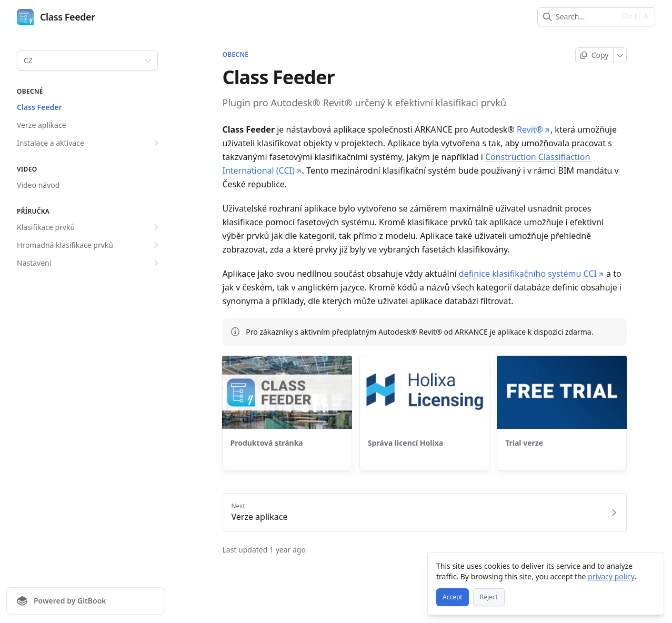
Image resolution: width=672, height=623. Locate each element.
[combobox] (585, 17)
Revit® (533, 129)
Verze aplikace (42, 125)
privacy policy (611, 576)
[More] (620, 55)
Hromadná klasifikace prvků (89, 245)
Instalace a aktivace (89, 143)
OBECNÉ (236, 55)
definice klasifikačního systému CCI (531, 274)
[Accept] (453, 597)
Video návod (38, 185)
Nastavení (89, 263)
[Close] (651, 565)
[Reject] (489, 597)
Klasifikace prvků (89, 227)
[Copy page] (594, 55)
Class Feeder (39, 107)
